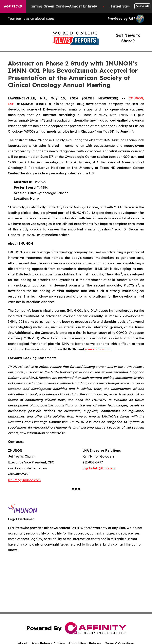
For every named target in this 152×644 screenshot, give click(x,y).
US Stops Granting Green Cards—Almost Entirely (57, 6)
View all (142, 6)
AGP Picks (13, 6)
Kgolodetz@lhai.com (99, 468)
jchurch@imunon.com (24, 480)
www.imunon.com (98, 349)
